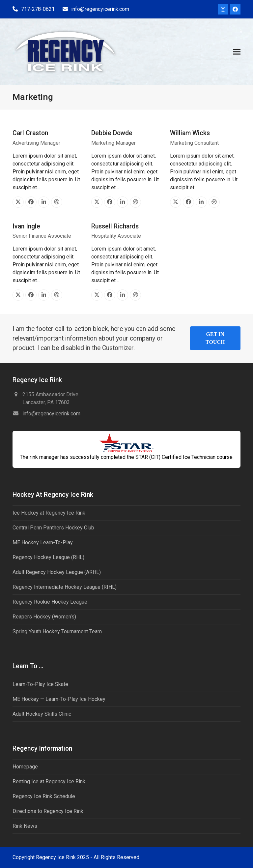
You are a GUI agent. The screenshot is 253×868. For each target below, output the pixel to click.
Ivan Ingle (26, 226)
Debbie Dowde (112, 133)
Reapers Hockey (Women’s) (44, 617)
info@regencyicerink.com (100, 9)
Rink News (25, 826)
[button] (237, 52)
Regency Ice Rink (56, 857)
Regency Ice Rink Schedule (44, 796)
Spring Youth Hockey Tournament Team (57, 631)
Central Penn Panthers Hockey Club (53, 528)
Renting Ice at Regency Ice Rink (49, 781)
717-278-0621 (38, 9)
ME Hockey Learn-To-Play (43, 542)
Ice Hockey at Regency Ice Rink (49, 513)
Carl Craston (30, 133)
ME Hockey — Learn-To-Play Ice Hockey (59, 699)
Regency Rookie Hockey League (50, 602)
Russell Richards (115, 226)
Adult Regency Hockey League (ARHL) (57, 572)
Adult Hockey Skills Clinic (42, 714)
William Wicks (190, 133)
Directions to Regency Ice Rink (48, 811)
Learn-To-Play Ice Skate (40, 684)
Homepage (25, 767)
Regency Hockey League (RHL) (48, 557)
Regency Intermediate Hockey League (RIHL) (65, 587)
